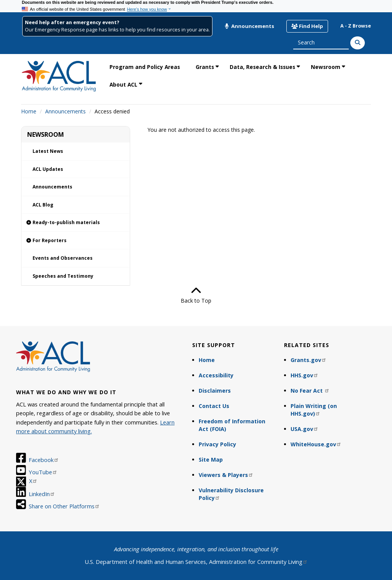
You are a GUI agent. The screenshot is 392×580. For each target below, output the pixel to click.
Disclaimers (215, 391)
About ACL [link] (123, 84)
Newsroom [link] (326, 67)
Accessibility (216, 375)
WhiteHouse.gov (316, 444)
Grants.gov (309, 360)
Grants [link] (205, 67)
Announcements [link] (52, 187)
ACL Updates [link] (48, 169)
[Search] (358, 43)
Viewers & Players (226, 475)
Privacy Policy (217, 444)
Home (29, 111)
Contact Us (214, 406)
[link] (76, 223)
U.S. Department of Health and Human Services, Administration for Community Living (196, 562)
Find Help (307, 26)
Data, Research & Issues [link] (262, 67)
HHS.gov (305, 375)
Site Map (211, 460)
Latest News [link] (48, 151)
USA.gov (305, 429)
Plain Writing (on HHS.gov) (314, 410)
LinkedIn (42, 494)
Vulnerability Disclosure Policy (231, 494)
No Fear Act (310, 391)
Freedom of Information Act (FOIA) (232, 425)
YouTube (43, 472)
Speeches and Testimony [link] (63, 276)
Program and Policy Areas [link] (145, 67)
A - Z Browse (356, 26)
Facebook (44, 460)
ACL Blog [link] (43, 205)
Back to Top (196, 295)
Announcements (249, 26)
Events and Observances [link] (63, 258)
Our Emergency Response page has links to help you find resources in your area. (117, 30)
